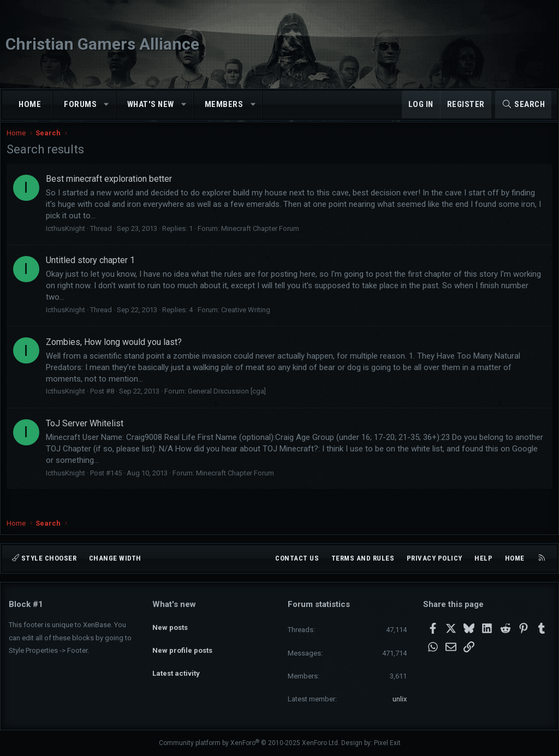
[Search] (523, 105)
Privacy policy (435, 558)
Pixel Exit (387, 743)
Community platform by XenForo (249, 743)
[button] (107, 105)
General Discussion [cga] (229, 401)
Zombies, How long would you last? (116, 351)
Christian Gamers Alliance (102, 44)
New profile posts (182, 643)
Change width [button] (115, 558)
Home (30, 104)
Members (224, 104)
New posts (170, 623)
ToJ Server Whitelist (87, 433)
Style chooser (44, 558)
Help (483, 558)
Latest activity (176, 663)
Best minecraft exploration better (111, 189)
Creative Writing (248, 320)
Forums (80, 104)
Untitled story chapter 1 (93, 270)
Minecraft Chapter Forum (262, 238)
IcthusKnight (68, 238)
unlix (400, 699)
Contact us (297, 558)
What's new (151, 104)
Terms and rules (363, 558)
